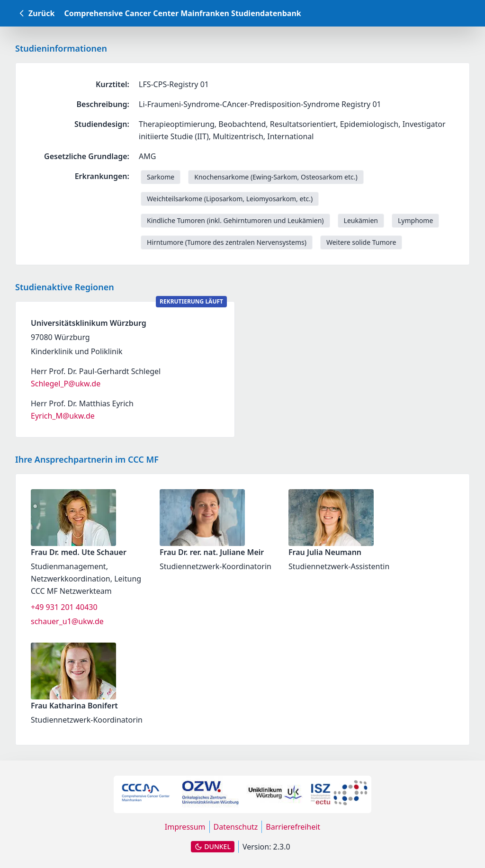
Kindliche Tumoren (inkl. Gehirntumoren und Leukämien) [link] (235, 220)
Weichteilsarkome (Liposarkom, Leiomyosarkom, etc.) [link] (230, 199)
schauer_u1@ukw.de (67, 621)
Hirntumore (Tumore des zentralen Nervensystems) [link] (227, 242)
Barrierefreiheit (293, 827)
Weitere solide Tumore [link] (361, 242)
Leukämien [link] (361, 220)
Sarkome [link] (161, 177)
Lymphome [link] (415, 220)
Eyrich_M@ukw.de (63, 416)
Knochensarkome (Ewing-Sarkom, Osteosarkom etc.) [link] (276, 177)
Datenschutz (236, 827)
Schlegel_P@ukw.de (66, 384)
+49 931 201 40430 (64, 607)
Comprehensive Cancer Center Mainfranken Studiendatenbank (182, 13)
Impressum (185, 827)
